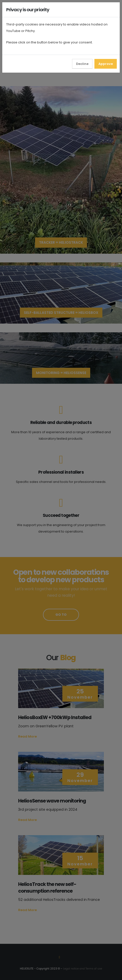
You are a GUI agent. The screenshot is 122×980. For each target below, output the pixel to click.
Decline (82, 64)
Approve (106, 64)
